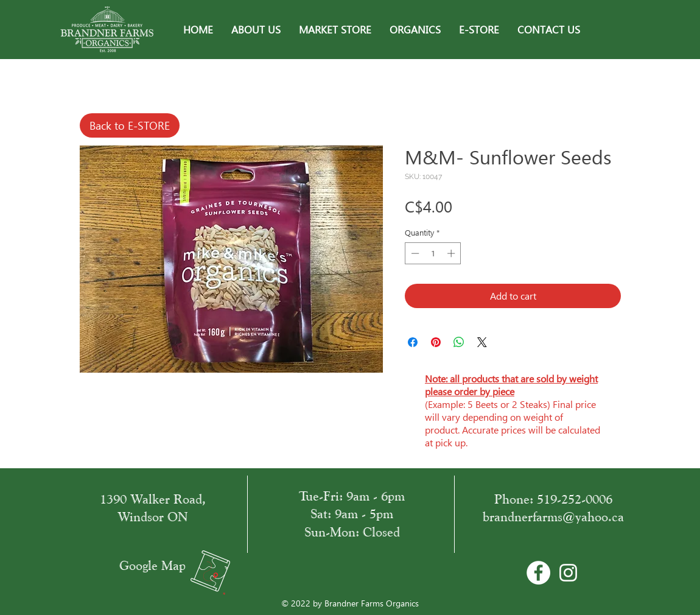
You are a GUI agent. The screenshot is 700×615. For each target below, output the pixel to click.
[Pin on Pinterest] (436, 342)
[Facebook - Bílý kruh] (538, 573)
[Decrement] (414, 253)
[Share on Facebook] (413, 342)
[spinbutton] (433, 253)
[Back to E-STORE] (130, 125)
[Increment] (452, 253)
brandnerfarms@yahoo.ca (553, 517)
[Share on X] (482, 342)
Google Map (152, 565)
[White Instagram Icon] (568, 573)
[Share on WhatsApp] (459, 342)
